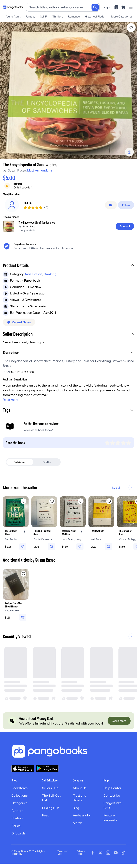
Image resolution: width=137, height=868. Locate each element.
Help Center (112, 788)
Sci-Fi (44, 17)
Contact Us (112, 796)
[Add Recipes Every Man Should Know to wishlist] (24, 574)
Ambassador (82, 815)
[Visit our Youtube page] (116, 853)
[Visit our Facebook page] (93, 853)
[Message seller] (111, 205)
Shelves (17, 818)
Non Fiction (34, 274)
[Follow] (126, 205)
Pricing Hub (51, 808)
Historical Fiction (96, 17)
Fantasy (30, 17)
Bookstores (19, 788)
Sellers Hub (50, 788)
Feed (46, 815)
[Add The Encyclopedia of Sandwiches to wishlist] (131, 28)
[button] (68, 266)
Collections (19, 796)
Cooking (50, 274)
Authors (17, 811)
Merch (78, 823)
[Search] (95, 7)
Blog (76, 808)
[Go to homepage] (13, 7)
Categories (19, 803)
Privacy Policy (81, 853)
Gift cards (18, 833)
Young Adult (13, 17)
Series (16, 826)
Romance (74, 17)
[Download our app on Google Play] (47, 769)
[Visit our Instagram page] (108, 853)
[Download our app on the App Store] (23, 769)
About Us (80, 788)
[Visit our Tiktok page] (123, 853)
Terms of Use (62, 853)
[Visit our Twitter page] (100, 853)
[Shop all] (125, 226)
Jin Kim (28, 203)
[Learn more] (119, 721)
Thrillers (58, 17)
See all (116, 488)
